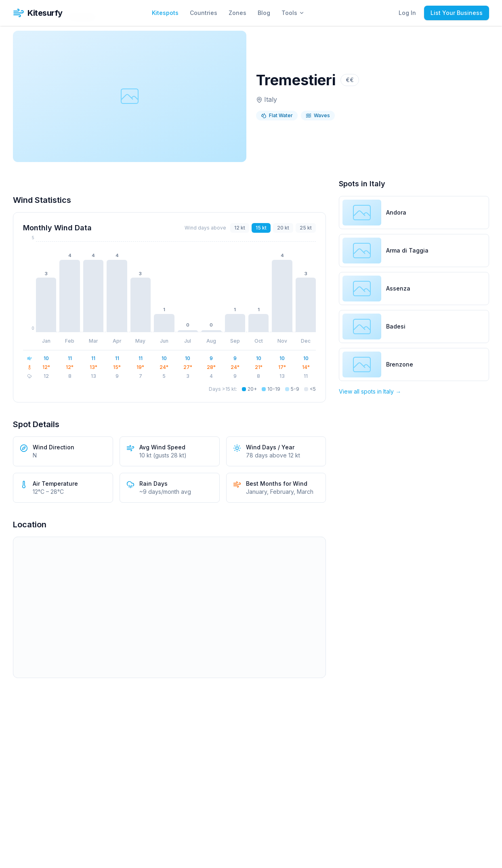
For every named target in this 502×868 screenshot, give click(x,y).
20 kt (283, 228)
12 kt (240, 228)
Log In (407, 13)
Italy (271, 99)
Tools (293, 13)
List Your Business (457, 13)
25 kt (306, 228)
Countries (204, 13)
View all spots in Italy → (370, 391)
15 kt (261, 228)
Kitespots (165, 13)
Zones (237, 13)
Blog (264, 13)
